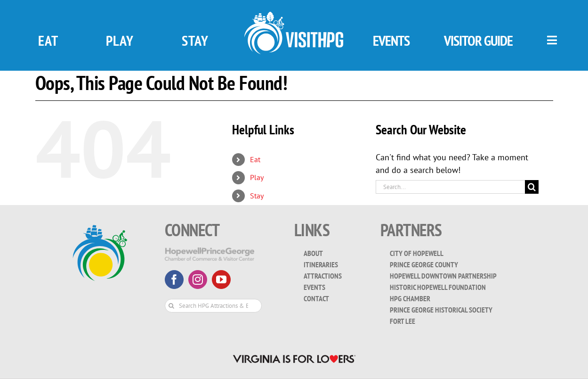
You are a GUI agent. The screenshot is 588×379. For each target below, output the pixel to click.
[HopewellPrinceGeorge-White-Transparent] (209, 251)
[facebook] (174, 280)
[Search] (532, 187)
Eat (255, 159)
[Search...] (451, 187)
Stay (257, 196)
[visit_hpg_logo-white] (294, 16)
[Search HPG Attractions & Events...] (213, 306)
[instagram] (198, 280)
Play (257, 177)
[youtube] (221, 280)
